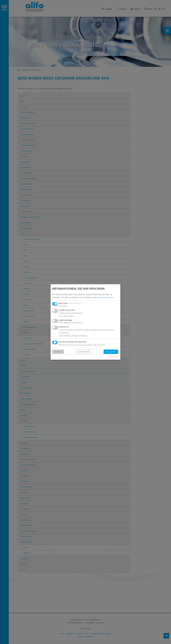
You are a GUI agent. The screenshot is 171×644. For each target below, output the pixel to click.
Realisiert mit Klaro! (113, 357)
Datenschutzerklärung (107, 297)
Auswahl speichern (84, 352)
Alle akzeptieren (111, 352)
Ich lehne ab (58, 352)
